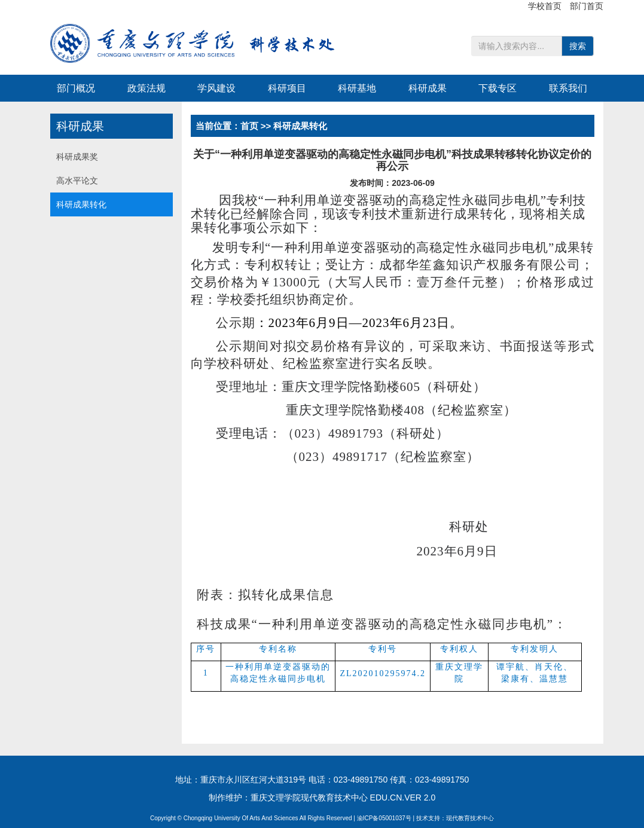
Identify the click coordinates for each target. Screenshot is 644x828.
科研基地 (357, 88)
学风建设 (216, 88)
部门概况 (76, 88)
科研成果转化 (81, 204)
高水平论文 (77, 181)
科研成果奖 (77, 157)
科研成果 (428, 88)
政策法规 (146, 88)
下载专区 (498, 88)
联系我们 (568, 88)
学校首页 (546, 6)
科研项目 (287, 88)
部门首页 (587, 6)
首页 (249, 126)
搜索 (578, 46)
